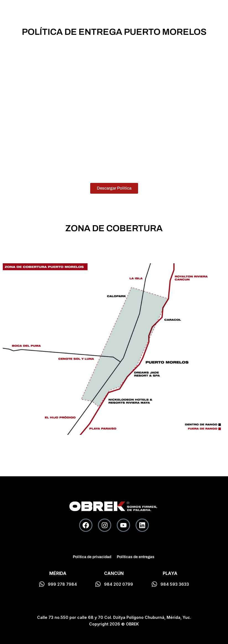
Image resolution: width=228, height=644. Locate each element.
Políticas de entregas (136, 557)
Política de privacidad (92, 557)
